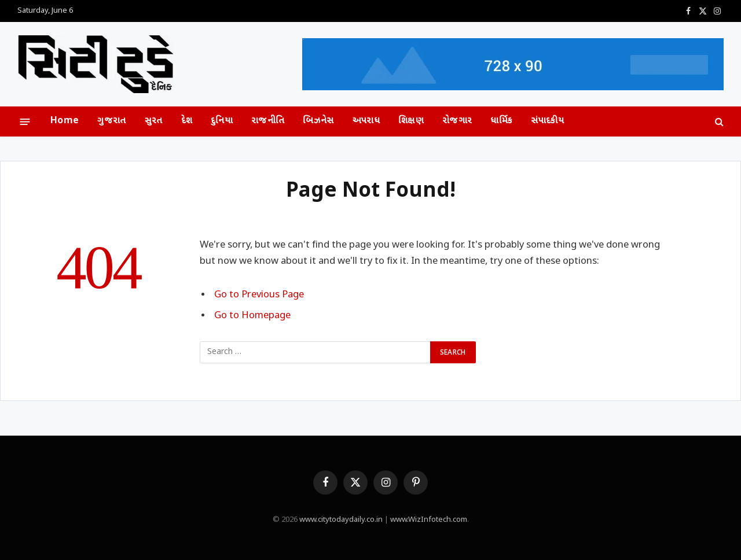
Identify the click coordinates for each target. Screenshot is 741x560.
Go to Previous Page (259, 295)
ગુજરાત (111, 121)
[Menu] (25, 121)
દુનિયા (222, 121)
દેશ (187, 121)
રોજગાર (457, 121)
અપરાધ (366, 121)
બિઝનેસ (318, 121)
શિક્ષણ (411, 121)
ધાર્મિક (501, 121)
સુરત (154, 121)
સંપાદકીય (548, 121)
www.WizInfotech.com (429, 520)
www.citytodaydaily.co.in (341, 520)
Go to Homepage (252, 316)
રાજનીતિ (268, 121)
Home (65, 121)
